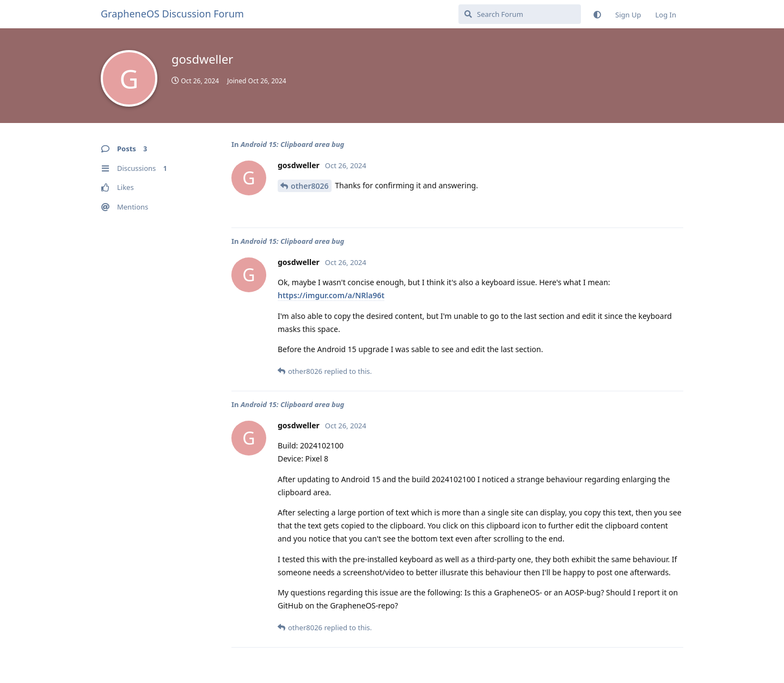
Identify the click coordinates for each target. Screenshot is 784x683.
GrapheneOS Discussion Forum (172, 14)
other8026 (310, 186)
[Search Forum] (520, 14)
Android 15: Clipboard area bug (292, 144)
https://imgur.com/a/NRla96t (331, 295)
